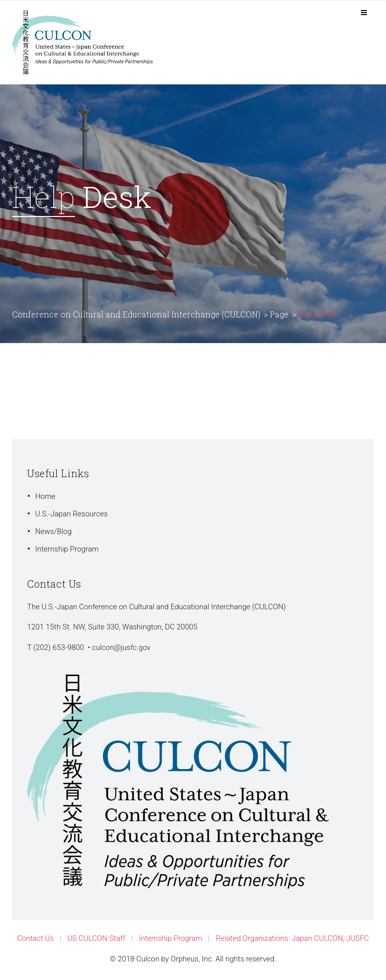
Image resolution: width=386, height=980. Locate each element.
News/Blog (54, 531)
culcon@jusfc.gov (121, 647)
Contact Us (35, 938)
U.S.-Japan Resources (71, 514)
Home (45, 496)
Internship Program (67, 549)
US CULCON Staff (96, 938)
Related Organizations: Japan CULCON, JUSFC (292, 938)
